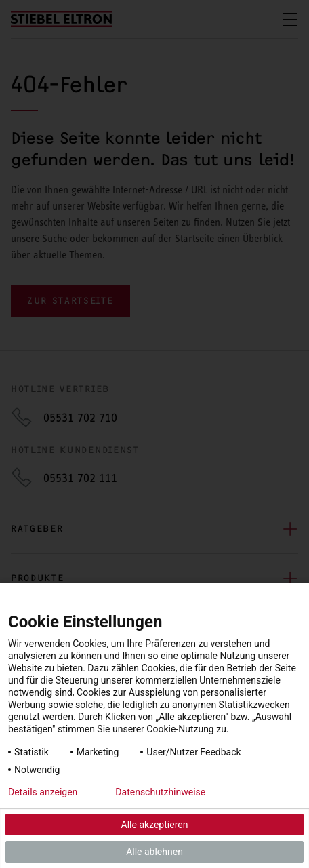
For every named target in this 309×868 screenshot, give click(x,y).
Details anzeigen (43, 792)
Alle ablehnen (154, 852)
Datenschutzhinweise (160, 792)
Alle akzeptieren (155, 825)
